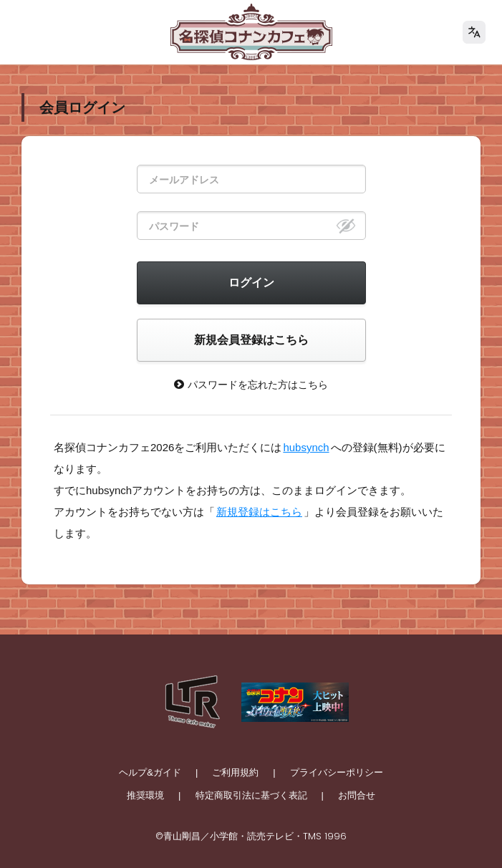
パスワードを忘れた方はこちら (251, 384)
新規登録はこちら (259, 512)
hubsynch (306, 447)
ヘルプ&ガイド (150, 772)
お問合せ (357, 795)
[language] (474, 32)
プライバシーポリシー (337, 772)
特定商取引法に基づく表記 (251, 795)
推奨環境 (145, 795)
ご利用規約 (235, 772)
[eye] (346, 226)
